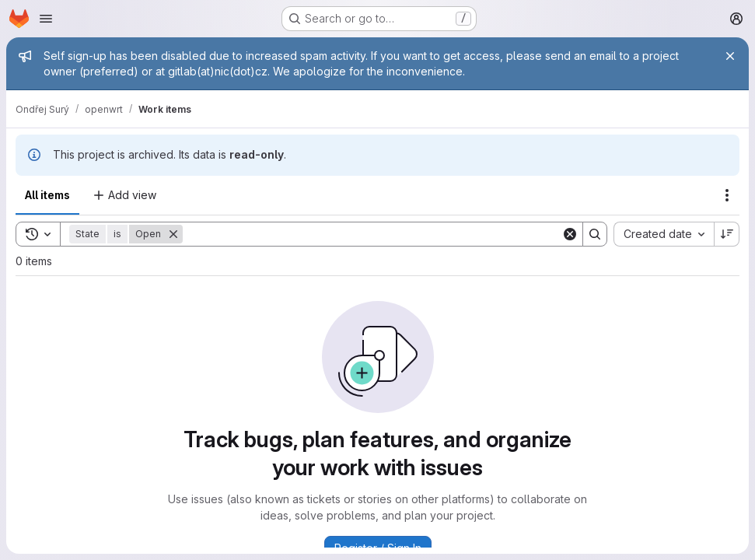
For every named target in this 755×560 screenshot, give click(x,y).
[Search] (372, 234)
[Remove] (173, 234)
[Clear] (570, 234)
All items (47, 195)
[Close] (730, 56)
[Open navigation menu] (46, 19)
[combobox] (664, 234)
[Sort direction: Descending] (727, 234)
